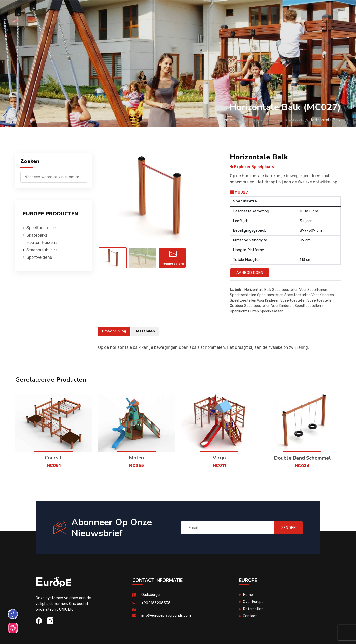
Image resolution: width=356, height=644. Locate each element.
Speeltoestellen (68, 11)
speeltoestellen (243, 295)
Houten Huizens (134, 11)
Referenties (238, 11)
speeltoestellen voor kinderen (309, 295)
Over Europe (254, 602)
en (326, 12)
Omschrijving (115, 331)
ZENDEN (285, 528)
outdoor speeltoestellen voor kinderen (262, 306)
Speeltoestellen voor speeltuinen (300, 290)
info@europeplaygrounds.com (167, 616)
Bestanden (146, 331)
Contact (263, 11)
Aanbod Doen (250, 273)
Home (211, 120)
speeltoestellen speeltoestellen (307, 301)
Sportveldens (207, 11)
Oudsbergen (152, 595)
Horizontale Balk (258, 290)
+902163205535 (156, 603)
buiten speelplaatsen (266, 311)
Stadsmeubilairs (171, 11)
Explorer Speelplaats (284, 120)
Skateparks (102, 11)
